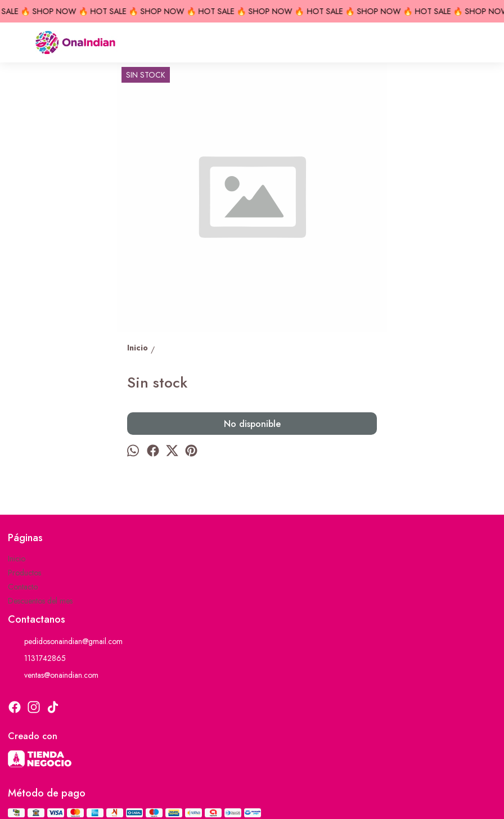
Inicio (17, 559)
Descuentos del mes (40, 601)
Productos (24, 573)
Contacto (23, 587)
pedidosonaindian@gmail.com (65, 641)
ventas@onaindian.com (53, 675)
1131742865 (37, 658)
